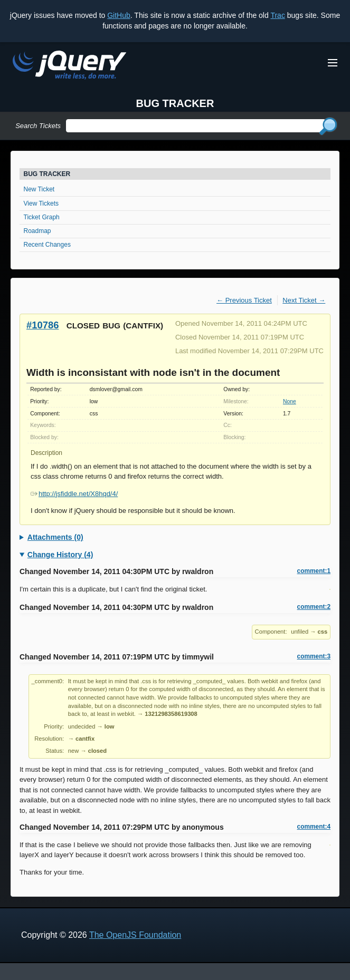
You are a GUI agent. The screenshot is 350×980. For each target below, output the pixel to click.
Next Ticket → (304, 300)
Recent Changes (47, 245)
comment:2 (314, 607)
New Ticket (39, 189)
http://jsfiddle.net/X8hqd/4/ (74, 494)
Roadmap (37, 231)
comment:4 (314, 827)
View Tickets (41, 203)
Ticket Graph (42, 217)
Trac (277, 15)
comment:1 (314, 571)
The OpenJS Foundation (135, 935)
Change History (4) (60, 555)
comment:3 (314, 656)
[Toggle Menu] (333, 63)
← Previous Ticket (244, 300)
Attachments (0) (55, 537)
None (290, 401)
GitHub (119, 15)
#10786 (42, 325)
